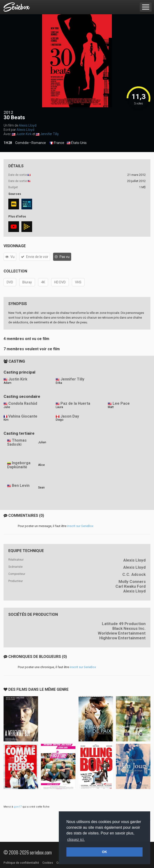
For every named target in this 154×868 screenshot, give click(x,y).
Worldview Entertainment (122, 633)
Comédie (22, 143)
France (57, 143)
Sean (41, 488)
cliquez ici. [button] (76, 840)
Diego (60, 420)
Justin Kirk (24, 134)
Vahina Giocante (23, 416)
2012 (8, 112)
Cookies (48, 863)
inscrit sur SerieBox (80, 526)
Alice (41, 465)
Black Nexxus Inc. (129, 628)
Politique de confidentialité (21, 863)
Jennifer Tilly (50, 134)
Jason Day (70, 416)
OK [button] (104, 852)
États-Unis (77, 143)
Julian (42, 442)
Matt (111, 407)
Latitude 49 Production (124, 624)
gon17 (18, 807)
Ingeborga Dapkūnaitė (19, 465)
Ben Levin (21, 486)
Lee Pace (121, 403)
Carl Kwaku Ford (131, 586)
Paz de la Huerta (75, 403)
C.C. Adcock (134, 574)
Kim (6, 420)
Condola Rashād (23, 403)
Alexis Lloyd (28, 125)
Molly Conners (132, 582)
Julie (7, 407)
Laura (59, 407)
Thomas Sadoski (17, 442)
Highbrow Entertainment (122, 638)
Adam (7, 383)
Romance (39, 143)
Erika (59, 383)
